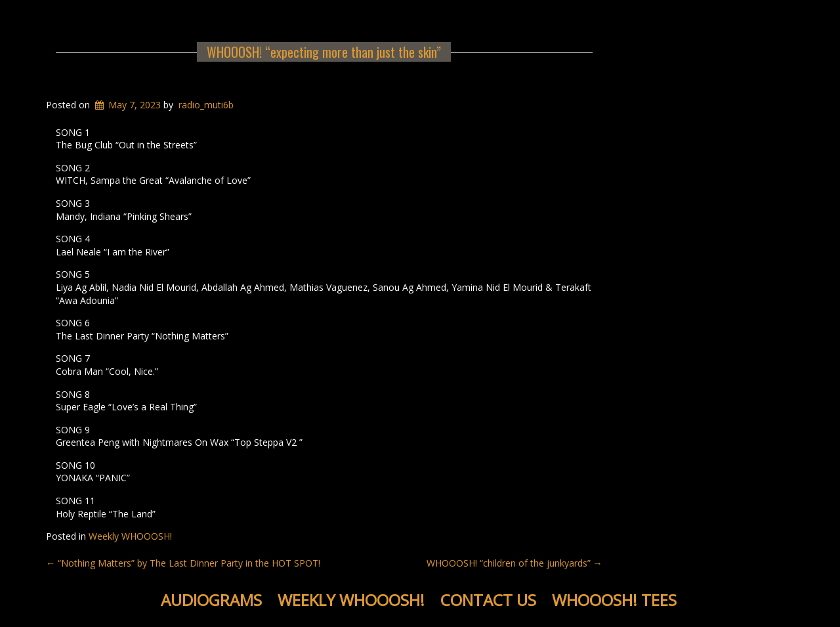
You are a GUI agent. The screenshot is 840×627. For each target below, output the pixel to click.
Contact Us (488, 600)
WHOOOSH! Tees (614, 600)
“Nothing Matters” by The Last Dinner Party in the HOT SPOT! (183, 563)
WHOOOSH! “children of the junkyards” (514, 563)
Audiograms (211, 600)
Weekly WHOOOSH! (130, 536)
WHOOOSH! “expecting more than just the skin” (324, 52)
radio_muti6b (206, 105)
